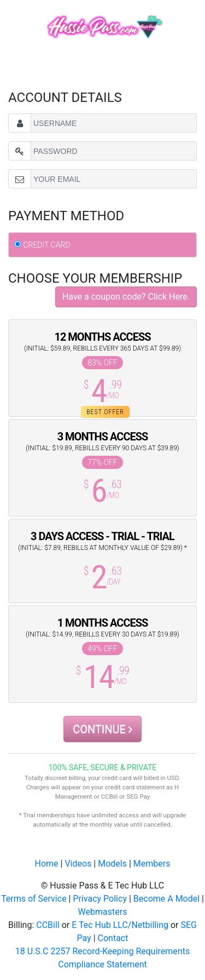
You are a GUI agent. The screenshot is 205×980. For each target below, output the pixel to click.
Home (47, 864)
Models (112, 864)
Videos (78, 864)
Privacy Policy (100, 899)
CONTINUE (102, 729)
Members (152, 864)
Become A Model (166, 899)
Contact (113, 938)
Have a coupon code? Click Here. (126, 297)
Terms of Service (34, 899)
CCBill (48, 925)
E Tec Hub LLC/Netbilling (120, 925)
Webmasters (103, 912)
